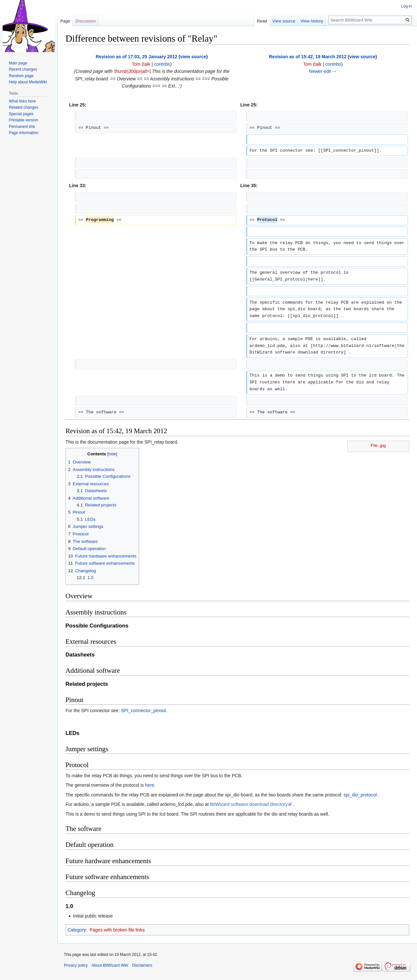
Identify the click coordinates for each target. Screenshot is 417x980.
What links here (22, 101)
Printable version (23, 120)
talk (147, 64)
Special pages (21, 114)
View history (312, 21)
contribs (162, 64)
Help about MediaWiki (28, 82)
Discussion (86, 21)
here (150, 785)
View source (284, 21)
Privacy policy (76, 965)
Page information (24, 133)
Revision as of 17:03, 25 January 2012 (137, 57)
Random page (21, 76)
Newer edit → (323, 71)
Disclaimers (142, 965)
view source (193, 57)
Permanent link (22, 127)
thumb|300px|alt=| (133, 71)
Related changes (23, 107)
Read (262, 21)
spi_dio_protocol (360, 795)
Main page (18, 63)
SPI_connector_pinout (143, 711)
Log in (406, 6)
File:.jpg (378, 445)
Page (65, 21)
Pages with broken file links (117, 930)
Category (77, 930)
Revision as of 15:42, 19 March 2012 (308, 57)
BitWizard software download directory (249, 804)
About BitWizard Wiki (110, 965)
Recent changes (23, 69)
